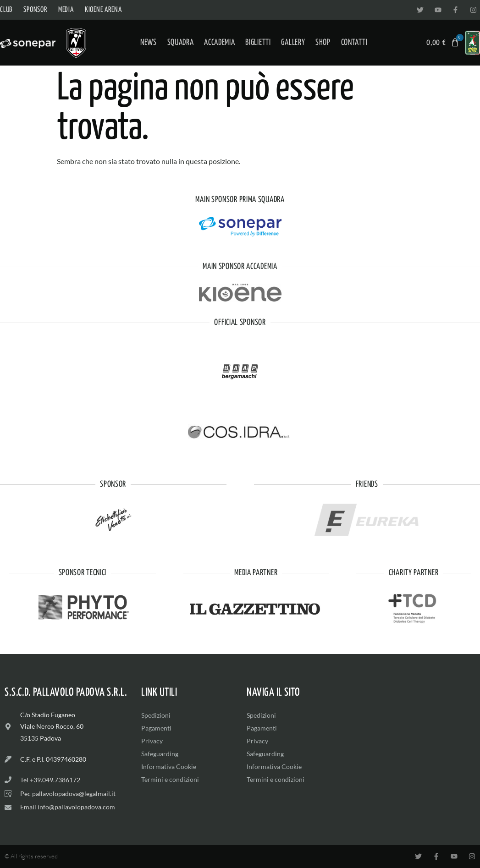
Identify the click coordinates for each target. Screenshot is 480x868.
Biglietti (258, 43)
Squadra (181, 43)
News (149, 43)
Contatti (354, 43)
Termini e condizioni (170, 779)
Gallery (293, 43)
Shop (323, 43)
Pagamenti (156, 728)
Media (66, 10)
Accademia (219, 43)
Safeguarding (160, 754)
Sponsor (35, 10)
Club (6, 10)
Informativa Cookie (169, 766)
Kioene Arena (103, 10)
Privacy (152, 741)
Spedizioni (156, 715)
